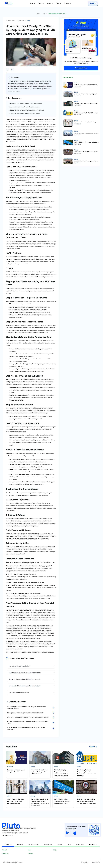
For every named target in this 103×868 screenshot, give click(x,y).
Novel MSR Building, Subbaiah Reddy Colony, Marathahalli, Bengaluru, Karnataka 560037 (19, 829)
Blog (44, 13)
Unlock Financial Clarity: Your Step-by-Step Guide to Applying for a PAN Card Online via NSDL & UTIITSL (57, 13)
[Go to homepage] (9, 3)
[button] (32, 3)
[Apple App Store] (75, 833)
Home (38, 13)
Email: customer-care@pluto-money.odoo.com (15, 833)
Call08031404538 (7, 835)
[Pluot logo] (32, 824)
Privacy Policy (85, 862)
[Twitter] (7, 70)
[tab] (8, 845)
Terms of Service (96, 862)
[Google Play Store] (67, 833)
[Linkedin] (12, 70)
